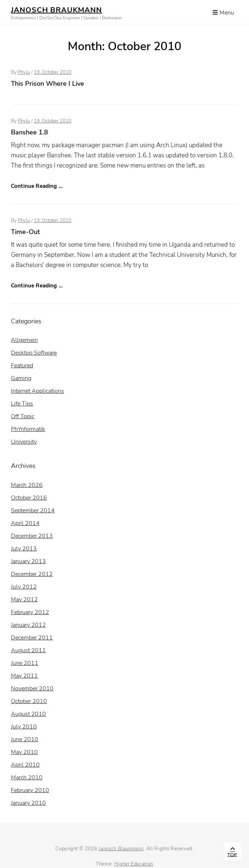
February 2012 (30, 612)
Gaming (21, 378)
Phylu (24, 72)
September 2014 (33, 510)
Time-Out (25, 232)
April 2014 (25, 523)
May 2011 (24, 676)
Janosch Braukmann (56, 10)
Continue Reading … (37, 186)
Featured (22, 366)
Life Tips (22, 404)
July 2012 (24, 587)
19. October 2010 (53, 72)
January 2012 (28, 625)
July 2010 (24, 727)
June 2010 (25, 739)
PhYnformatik (28, 429)
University (24, 442)
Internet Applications (37, 391)
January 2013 (28, 561)
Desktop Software (34, 353)
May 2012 (24, 599)
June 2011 (25, 663)
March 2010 (27, 778)
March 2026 (27, 485)
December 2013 (32, 536)
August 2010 (28, 714)
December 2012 (32, 574)
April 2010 (25, 765)
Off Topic (23, 416)
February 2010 (30, 790)
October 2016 (29, 498)
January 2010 (28, 803)
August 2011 (28, 650)
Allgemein (24, 340)
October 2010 (29, 701)
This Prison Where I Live (48, 84)
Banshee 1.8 (29, 132)
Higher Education (134, 864)
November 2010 (32, 689)
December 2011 (32, 638)
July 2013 (24, 549)
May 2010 (24, 752)
